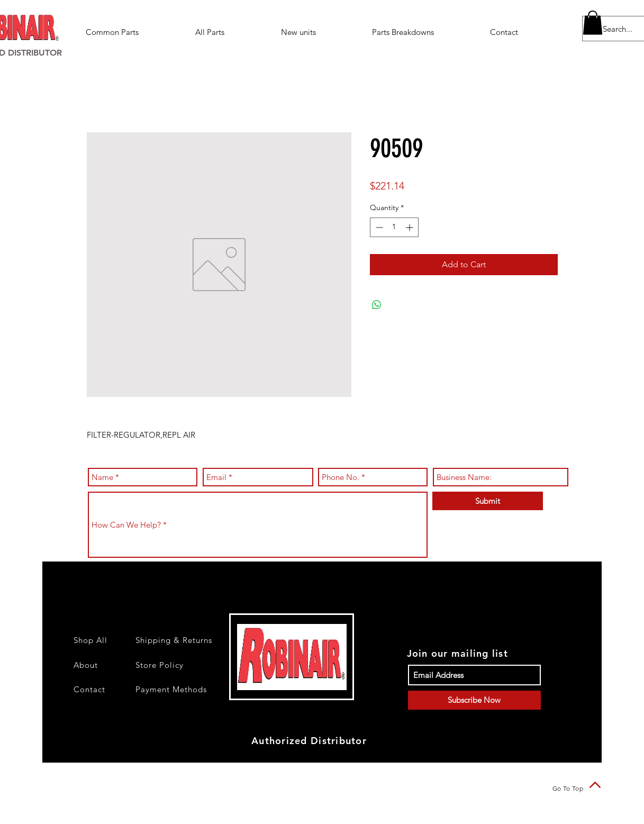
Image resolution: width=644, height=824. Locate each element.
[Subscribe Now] (474, 700)
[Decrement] (378, 227)
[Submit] (488, 501)
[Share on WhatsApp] (377, 305)
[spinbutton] (394, 227)
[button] (423, 32)
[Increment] (410, 227)
